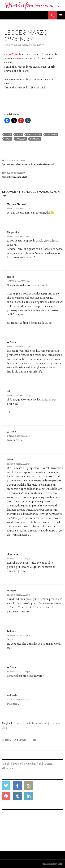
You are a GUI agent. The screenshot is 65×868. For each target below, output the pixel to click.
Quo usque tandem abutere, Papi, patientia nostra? (32, 162)
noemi (8, 139)
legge (19, 135)
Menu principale (61, 15)
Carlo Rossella (13, 54)
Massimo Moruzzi (16, 204)
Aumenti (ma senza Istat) (32, 175)
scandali (35, 139)
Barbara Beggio (57, 864)
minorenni (51, 135)
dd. (9, 391)
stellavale (12, 695)
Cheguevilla (13, 232)
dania (8, 135)
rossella (21, 139)
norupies (12, 591)
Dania (25, 45)
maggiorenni (34, 135)
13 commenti (37, 45)
